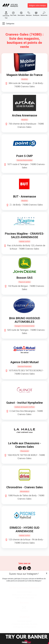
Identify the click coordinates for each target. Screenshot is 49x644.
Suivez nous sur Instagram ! (24, 574)
